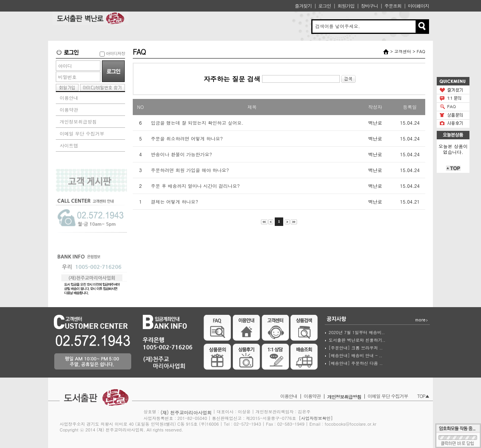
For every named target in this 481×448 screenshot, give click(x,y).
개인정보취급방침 (78, 121)
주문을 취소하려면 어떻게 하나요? (187, 138)
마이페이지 (418, 6)
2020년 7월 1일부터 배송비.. (357, 332)
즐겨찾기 (303, 6)
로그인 (325, 6)
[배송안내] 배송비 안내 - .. (355, 355)
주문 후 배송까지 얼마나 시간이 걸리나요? (195, 186)
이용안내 (69, 98)
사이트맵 (69, 145)
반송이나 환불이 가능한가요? (181, 154)
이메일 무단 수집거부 (82, 133)
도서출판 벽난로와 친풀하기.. (357, 340)
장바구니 (369, 6)
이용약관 (69, 109)
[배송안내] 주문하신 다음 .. (356, 363)
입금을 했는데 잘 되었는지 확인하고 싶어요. (197, 123)
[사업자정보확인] (316, 418)
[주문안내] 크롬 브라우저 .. (356, 348)
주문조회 (393, 6)
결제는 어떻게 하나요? (175, 201)
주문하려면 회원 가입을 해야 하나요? (190, 170)
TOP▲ (423, 396)
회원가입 (346, 6)
